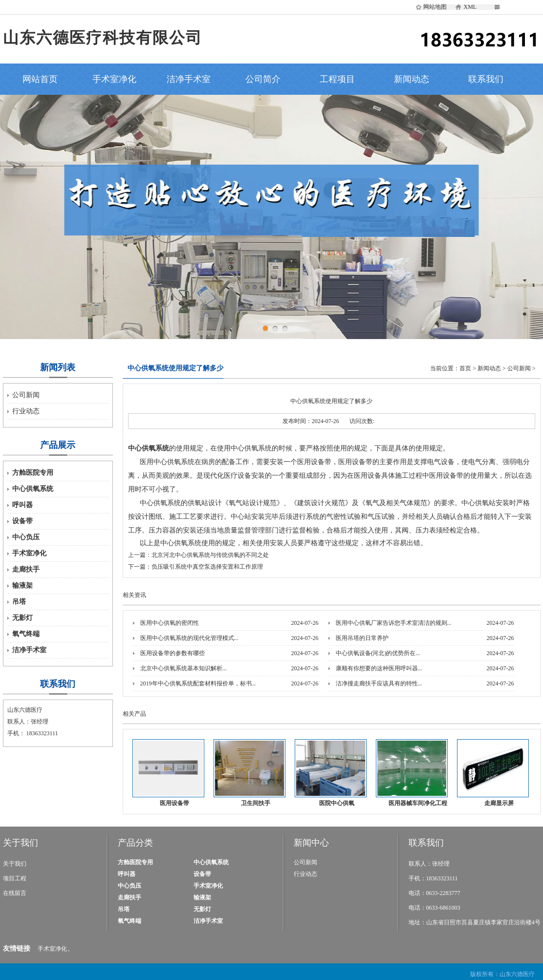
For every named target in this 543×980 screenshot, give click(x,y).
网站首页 (40, 79)
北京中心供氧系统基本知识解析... (184, 668)
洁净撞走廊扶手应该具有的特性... (379, 683)
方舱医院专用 (33, 473)
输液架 (22, 586)
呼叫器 (22, 505)
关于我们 (21, 843)
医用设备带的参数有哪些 (173, 653)
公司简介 (263, 79)
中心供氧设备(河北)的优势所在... (378, 653)
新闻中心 (311, 843)
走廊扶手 (26, 569)
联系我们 (486, 79)
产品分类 (135, 843)
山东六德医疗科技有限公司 (103, 38)
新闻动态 (412, 79)
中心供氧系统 (33, 489)
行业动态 (26, 411)
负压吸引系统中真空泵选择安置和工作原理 (207, 567)
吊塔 (19, 602)
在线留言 (15, 893)
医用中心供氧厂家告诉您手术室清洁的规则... (394, 623)
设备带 (22, 521)
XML (470, 7)
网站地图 (435, 7)
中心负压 (26, 537)
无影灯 (22, 618)
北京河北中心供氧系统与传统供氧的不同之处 (210, 555)
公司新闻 (26, 395)
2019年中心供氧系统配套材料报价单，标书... (198, 683)
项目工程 (15, 878)
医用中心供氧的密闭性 (170, 623)
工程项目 (337, 79)
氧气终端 (26, 634)
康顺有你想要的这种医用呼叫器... (379, 668)
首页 (465, 368)
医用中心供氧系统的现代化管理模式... (189, 638)
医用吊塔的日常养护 (362, 638)
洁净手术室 (189, 79)
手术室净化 (114, 79)
